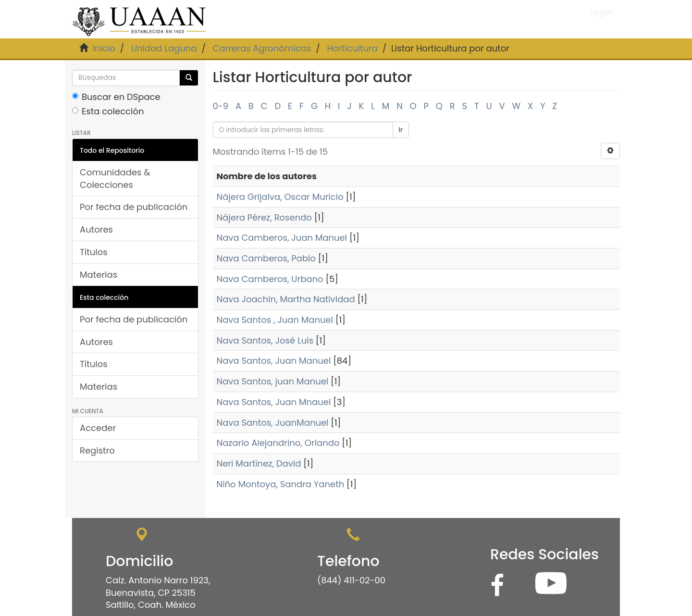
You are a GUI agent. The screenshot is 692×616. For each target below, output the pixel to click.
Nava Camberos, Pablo (266, 258)
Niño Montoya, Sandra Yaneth (281, 484)
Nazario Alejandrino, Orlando (278, 443)
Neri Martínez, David (259, 463)
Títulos (94, 252)
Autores (96, 229)
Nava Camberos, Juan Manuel (282, 238)
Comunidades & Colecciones (115, 179)
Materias (99, 275)
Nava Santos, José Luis (265, 340)
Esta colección (108, 111)
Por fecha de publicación (134, 207)
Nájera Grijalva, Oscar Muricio (280, 197)
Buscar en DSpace (116, 97)
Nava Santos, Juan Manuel (274, 361)
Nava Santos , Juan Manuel (275, 320)
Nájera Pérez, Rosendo (264, 217)
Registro (97, 450)
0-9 (221, 106)
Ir (401, 130)
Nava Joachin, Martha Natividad (286, 299)
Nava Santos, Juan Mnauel (274, 402)
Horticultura (352, 48)
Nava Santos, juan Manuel (273, 381)
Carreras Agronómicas (262, 48)
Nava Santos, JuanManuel (273, 423)
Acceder (98, 428)
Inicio (104, 48)
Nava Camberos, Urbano (270, 279)
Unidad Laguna (164, 48)
